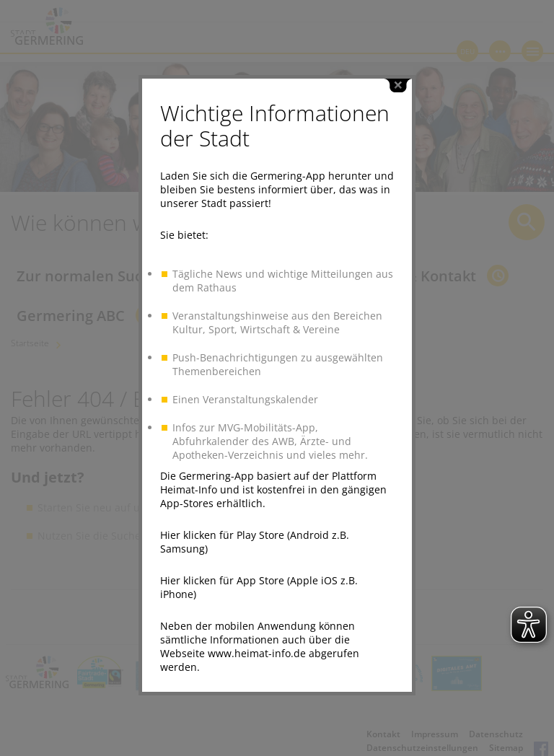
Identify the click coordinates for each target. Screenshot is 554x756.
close (398, 80)
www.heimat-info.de (257, 648)
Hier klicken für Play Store (222, 530)
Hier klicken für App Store (222, 575)
